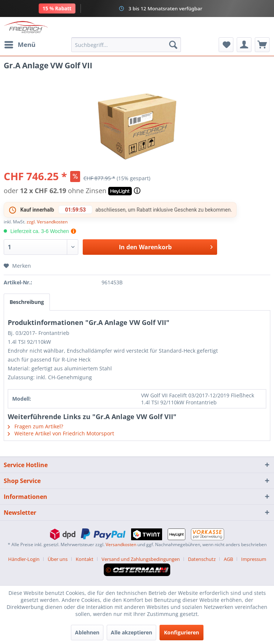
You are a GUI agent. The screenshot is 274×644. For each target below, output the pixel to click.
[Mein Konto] (244, 45)
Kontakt (85, 559)
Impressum (254, 559)
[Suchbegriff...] (126, 45)
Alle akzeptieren (131, 632)
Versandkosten (121, 544)
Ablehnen (87, 632)
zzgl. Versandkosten (47, 222)
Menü (20, 44)
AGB (228, 559)
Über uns (58, 559)
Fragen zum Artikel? (35, 426)
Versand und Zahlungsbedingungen (141, 559)
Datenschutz (202, 559)
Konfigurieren (181, 632)
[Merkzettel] (226, 45)
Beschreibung (27, 302)
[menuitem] (20, 45)
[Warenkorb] (262, 45)
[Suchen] (173, 45)
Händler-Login (24, 559)
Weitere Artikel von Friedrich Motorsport (61, 433)
